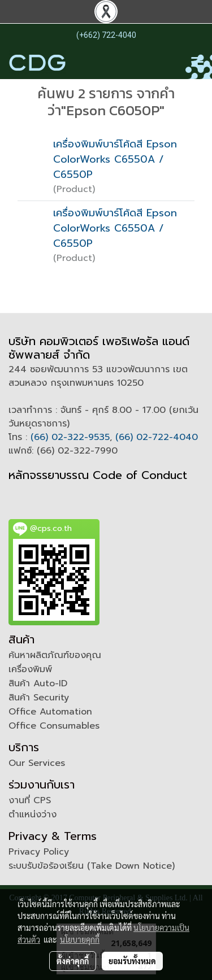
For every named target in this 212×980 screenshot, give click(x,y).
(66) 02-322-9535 (70, 437)
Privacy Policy (39, 852)
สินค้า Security (39, 698)
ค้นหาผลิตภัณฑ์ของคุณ (55, 655)
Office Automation (50, 712)
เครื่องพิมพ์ (30, 669)
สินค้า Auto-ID (38, 683)
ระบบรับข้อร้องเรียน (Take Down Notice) (92, 866)
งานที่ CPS (30, 800)
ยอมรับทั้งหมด (132, 961)
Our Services (37, 763)
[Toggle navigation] (197, 63)
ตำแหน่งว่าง (33, 815)
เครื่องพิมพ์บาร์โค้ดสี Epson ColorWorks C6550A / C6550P (115, 159)
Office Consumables (54, 726)
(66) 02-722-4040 (157, 437)
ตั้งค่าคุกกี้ (73, 961)
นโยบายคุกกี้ (80, 939)
